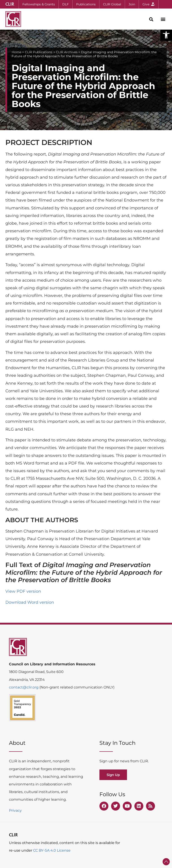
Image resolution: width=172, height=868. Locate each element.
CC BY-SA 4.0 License (52, 850)
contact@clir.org (24, 687)
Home (16, 52)
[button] (166, 35)
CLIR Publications (39, 52)
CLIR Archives (67, 52)
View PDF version (23, 591)
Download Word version (30, 602)
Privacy (15, 810)
